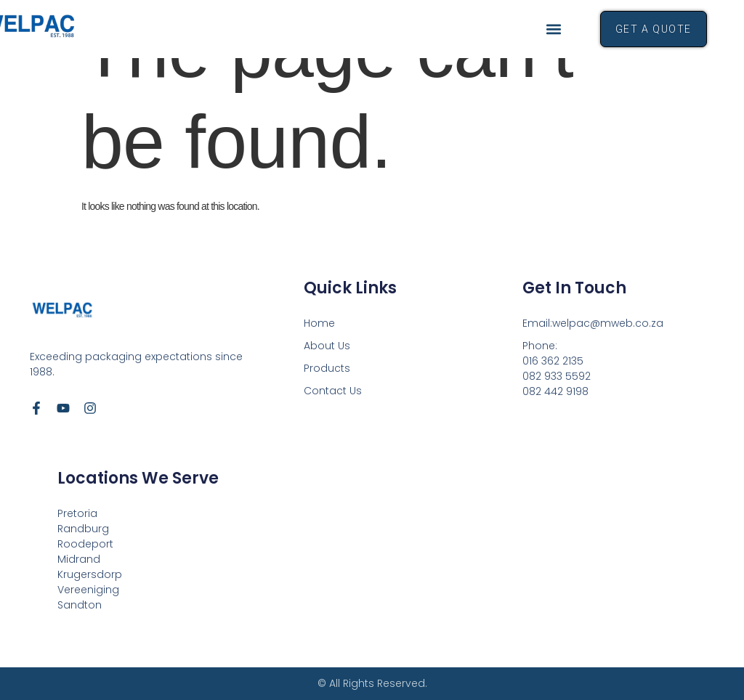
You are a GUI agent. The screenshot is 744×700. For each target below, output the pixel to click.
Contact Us (333, 391)
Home (319, 323)
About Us (327, 346)
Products (327, 368)
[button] (554, 29)
